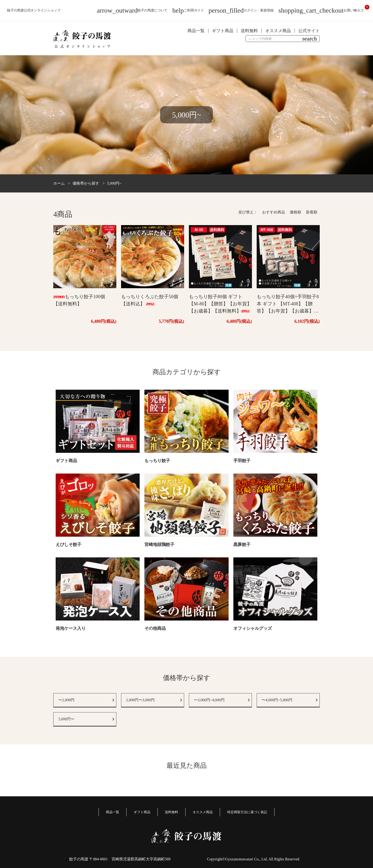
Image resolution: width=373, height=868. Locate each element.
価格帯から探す (86, 183)
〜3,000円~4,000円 (209, 700)
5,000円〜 (66, 719)
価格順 (295, 212)
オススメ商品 (278, 31)
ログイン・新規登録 (241, 10)
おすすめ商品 (274, 212)
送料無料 (249, 31)
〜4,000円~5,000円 (277, 700)
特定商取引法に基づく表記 (247, 812)
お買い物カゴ (321, 10)
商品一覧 (196, 31)
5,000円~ (114, 183)
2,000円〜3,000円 (140, 700)
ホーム (59, 183)
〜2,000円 (66, 700)
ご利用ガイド (188, 10)
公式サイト (309, 31)
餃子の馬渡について (132, 10)
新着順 (312, 212)
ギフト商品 (223, 31)
